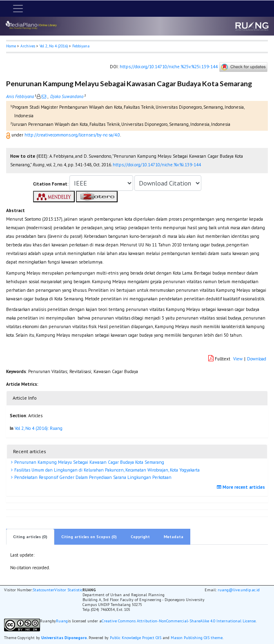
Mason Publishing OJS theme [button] (197, 638)
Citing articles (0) (30, 537)
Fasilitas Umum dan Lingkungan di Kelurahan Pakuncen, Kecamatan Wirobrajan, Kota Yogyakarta (106, 470)
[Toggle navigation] (18, 9)
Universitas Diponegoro (64, 638)
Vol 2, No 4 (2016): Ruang (39, 428)
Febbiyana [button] (81, 46)
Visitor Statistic (68, 590)
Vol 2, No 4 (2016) (54, 46)
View (238, 359)
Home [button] (11, 46)
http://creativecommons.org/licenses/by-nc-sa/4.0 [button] (72, 135)
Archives (28, 46)
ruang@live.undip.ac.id (239, 590)
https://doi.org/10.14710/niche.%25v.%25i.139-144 (169, 66)
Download (257, 359)
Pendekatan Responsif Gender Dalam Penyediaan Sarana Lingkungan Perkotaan (92, 477)
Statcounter (43, 590)
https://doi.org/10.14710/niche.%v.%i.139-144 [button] (157, 165)
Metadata (174, 537)
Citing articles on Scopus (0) (89, 537)
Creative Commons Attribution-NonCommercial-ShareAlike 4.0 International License (179, 621)
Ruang (62, 621)
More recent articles (242, 487)
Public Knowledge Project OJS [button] (136, 638)
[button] (9, 135)
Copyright (140, 537)
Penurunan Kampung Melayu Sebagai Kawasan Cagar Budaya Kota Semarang (89, 462)
